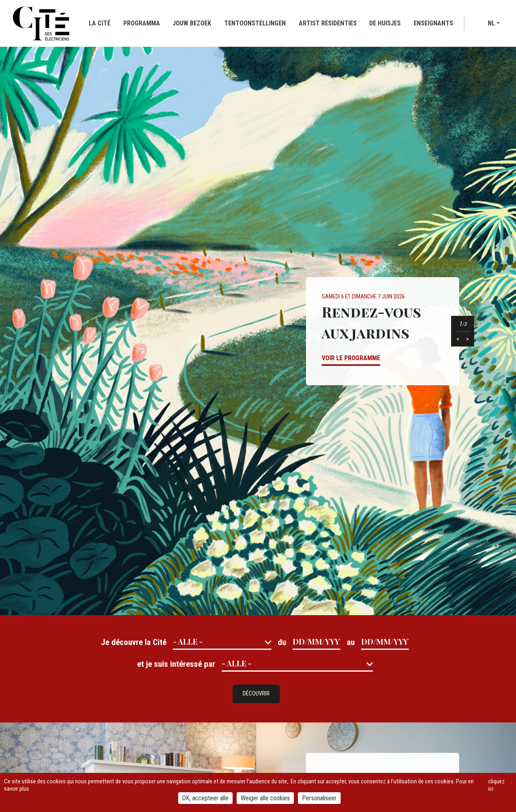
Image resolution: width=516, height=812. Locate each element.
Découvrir (256, 694)
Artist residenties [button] (328, 23)
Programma (142, 23)
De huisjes (385, 23)
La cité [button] (100, 23)
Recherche (477, 24)
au (351, 642)
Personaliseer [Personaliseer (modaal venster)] (319, 798)
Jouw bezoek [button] (192, 23)
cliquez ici (496, 785)
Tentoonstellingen (255, 23)
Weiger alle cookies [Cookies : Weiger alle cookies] (265, 798)
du (282, 642)
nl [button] (491, 23)
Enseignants (433, 23)
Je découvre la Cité (134, 642)
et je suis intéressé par (176, 664)
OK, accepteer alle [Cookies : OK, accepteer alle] (205, 798)
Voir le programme (351, 358)
